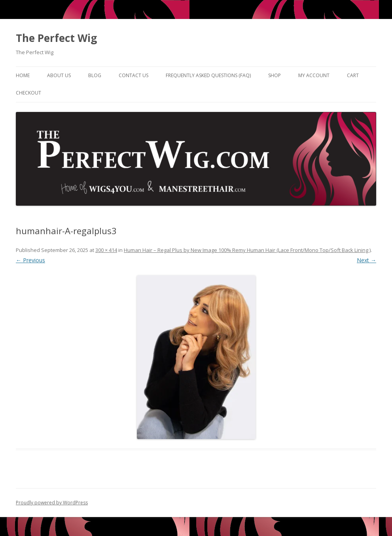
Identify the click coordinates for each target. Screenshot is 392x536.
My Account (314, 75)
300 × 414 (106, 250)
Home (23, 75)
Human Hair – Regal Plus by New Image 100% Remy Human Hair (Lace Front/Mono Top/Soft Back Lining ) (247, 250)
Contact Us (134, 75)
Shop (275, 75)
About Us (59, 75)
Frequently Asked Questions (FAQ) (208, 75)
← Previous (30, 260)
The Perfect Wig (56, 38)
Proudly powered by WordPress (52, 503)
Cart (353, 75)
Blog (95, 75)
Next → (366, 260)
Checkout (28, 93)
